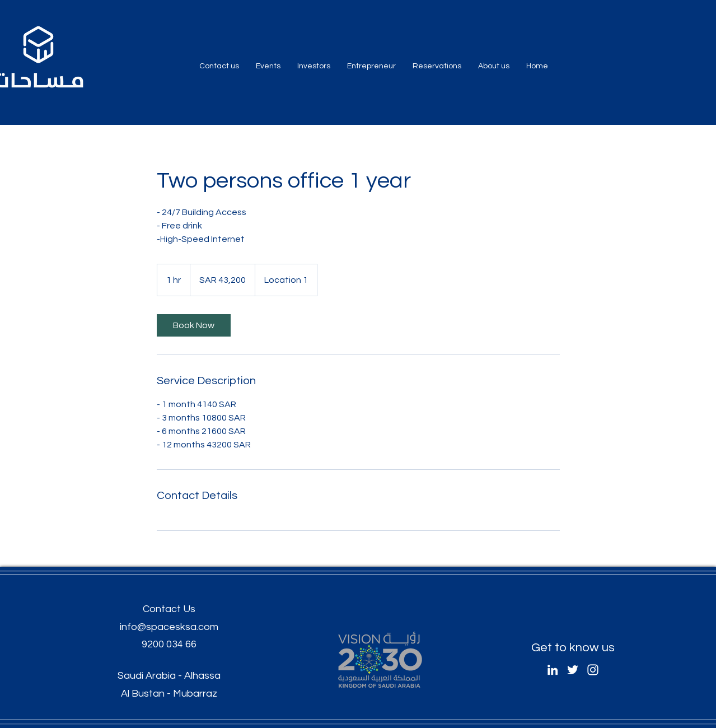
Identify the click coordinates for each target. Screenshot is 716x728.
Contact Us (169, 609)
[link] (194, 325)
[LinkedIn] (553, 670)
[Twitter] (573, 670)
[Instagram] (593, 670)
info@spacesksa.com (169, 627)
